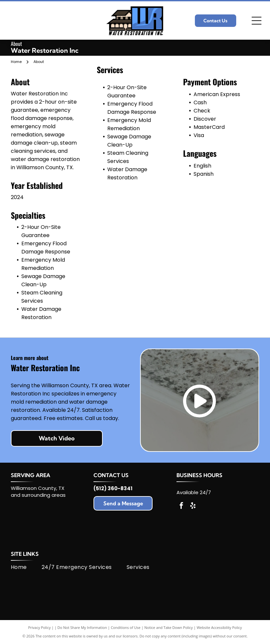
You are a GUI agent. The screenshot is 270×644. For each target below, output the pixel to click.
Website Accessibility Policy (219, 627)
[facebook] (181, 506)
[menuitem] (26, 567)
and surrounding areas (38, 495)
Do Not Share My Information (82, 627)
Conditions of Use (126, 627)
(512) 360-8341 (113, 488)
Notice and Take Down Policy (169, 627)
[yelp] (193, 506)
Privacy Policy (40, 627)
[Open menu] (257, 21)
